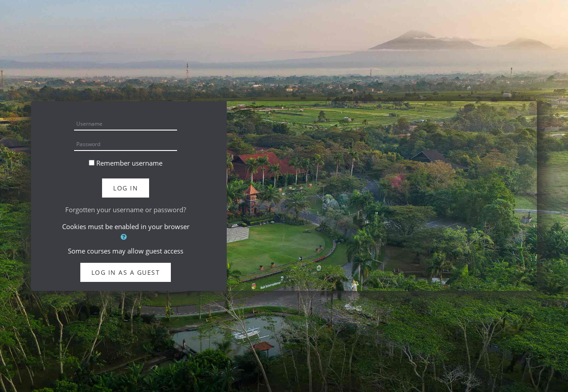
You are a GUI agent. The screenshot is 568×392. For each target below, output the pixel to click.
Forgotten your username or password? (126, 210)
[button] (126, 237)
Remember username (129, 163)
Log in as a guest (126, 272)
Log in (126, 188)
